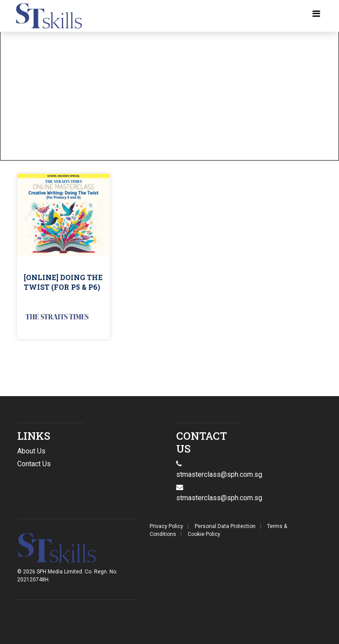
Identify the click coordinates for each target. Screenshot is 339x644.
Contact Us (34, 464)
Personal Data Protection (225, 526)
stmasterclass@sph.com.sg (219, 498)
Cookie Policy (204, 534)
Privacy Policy (166, 526)
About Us (31, 451)
